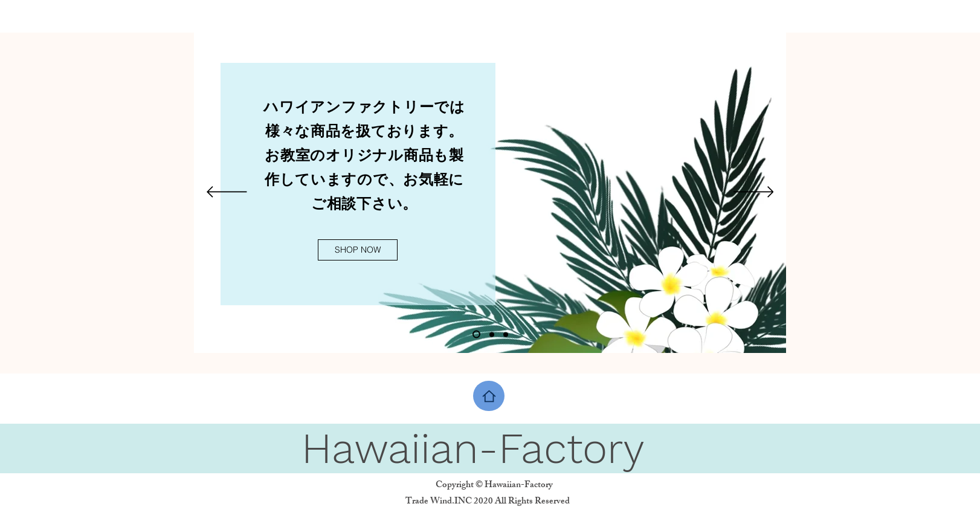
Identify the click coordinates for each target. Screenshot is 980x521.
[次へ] (754, 193)
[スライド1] (476, 335)
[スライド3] (506, 334)
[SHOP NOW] (358, 250)
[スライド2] (492, 334)
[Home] (489, 396)
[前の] (227, 193)
